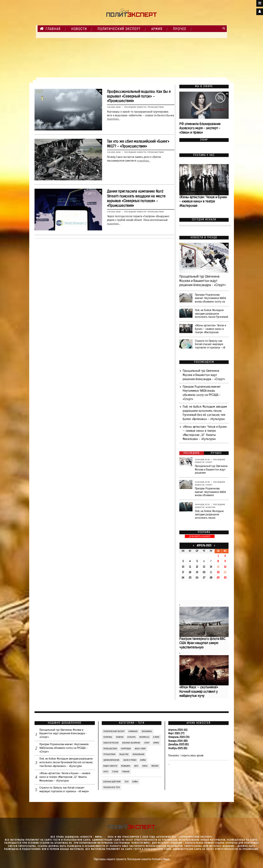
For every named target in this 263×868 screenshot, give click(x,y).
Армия (157, 29)
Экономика (147, 732)
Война (143, 760)
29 (218, 578)
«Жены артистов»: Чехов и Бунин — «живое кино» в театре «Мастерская (203, 202)
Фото (106, 772)
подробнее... (113, 119)
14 (211, 567)
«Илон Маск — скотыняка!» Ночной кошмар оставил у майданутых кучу (199, 692)
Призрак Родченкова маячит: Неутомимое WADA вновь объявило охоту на (210, 298)
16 (225, 567)
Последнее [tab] (192, 453)
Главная (50, 29)
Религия (120, 737)
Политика (108, 737)
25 (190, 578)
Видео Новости (110, 766)
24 (183, 578)
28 (211, 578)
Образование (138, 755)
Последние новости (135, 107)
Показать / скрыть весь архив (186, 756)
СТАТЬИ (115, 772)
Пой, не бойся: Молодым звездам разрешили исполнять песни (209, 515)
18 (190, 573)
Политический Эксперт (119, 29)
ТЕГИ (126, 782)
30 (225, 578)
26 (197, 578)
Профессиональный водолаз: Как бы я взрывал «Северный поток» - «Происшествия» (139, 97)
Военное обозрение (131, 743)
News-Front (140, 749)
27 (204, 578)
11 (190, 567)
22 (218, 573)
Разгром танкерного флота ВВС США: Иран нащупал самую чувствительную (202, 643)
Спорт (209, 462)
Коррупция (126, 749)
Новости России (111, 743)
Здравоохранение (111, 760)
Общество (124, 755)
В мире (156, 737)
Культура (211, 507)
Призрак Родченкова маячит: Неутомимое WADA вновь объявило (210, 492)
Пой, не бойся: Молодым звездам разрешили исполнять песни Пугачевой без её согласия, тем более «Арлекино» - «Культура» (66, 763)
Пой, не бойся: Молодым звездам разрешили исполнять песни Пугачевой (212, 314)
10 (183, 567)
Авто (136, 766)
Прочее (180, 29)
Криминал (133, 732)
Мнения (155, 766)
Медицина (126, 766)
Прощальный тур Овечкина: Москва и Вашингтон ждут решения (211, 470)
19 (197, 573)
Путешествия (109, 755)
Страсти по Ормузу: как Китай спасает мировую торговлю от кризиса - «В (210, 344)
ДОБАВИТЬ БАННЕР (200, 536)
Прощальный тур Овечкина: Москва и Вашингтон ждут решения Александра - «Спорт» (202, 281)
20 (204, 573)
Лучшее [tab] (216, 453)
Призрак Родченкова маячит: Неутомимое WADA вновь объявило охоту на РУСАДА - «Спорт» (64, 748)
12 (197, 567)
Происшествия (156, 107)
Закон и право (130, 760)
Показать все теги (111, 788)
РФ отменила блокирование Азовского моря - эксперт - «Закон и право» (200, 128)
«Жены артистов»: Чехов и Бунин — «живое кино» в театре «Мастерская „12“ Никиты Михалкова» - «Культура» (65, 777)
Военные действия (112, 782)
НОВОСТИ (79, 29)
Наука (145, 766)
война (135, 782)
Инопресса (144, 737)
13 (204, 567)
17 (183, 573)
